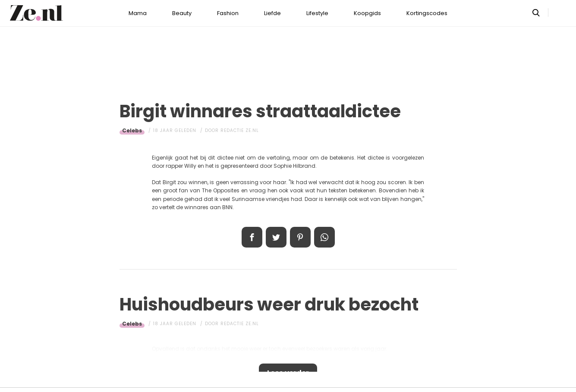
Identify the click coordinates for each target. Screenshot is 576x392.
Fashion (228, 13)
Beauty (182, 13)
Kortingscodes (427, 13)
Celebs (132, 130)
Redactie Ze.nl (240, 130)
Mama (138, 13)
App (324, 237)
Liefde (272, 13)
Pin (300, 237)
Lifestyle (317, 13)
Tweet (276, 237)
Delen (252, 237)
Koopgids (367, 13)
